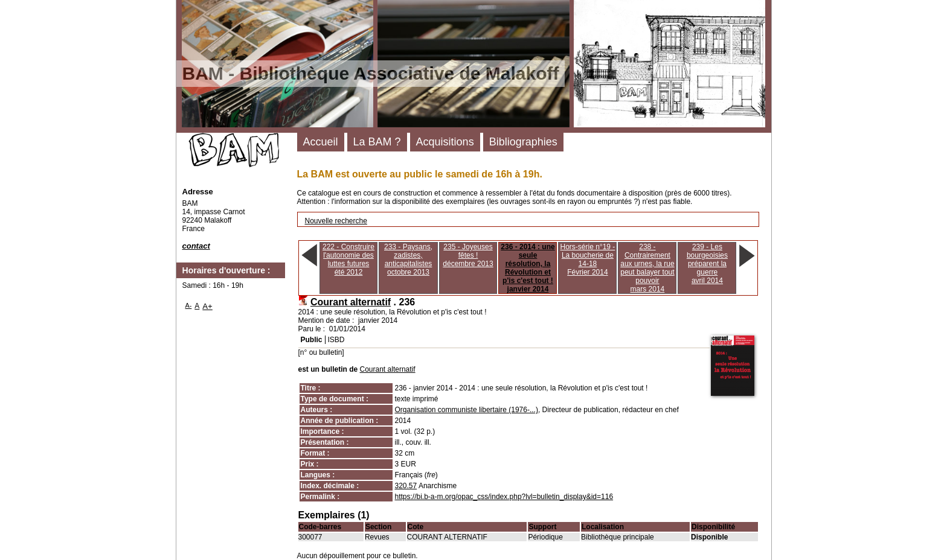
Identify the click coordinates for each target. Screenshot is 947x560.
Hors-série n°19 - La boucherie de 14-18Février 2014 (588, 259)
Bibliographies (523, 142)
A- (189, 305)
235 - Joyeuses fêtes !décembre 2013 (468, 255)
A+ (207, 306)
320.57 (406, 486)
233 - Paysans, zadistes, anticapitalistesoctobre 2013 (408, 259)
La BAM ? (377, 142)
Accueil (321, 142)
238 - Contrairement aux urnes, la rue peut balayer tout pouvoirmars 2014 (647, 268)
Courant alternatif (351, 302)
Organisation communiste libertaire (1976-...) (467, 410)
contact (196, 246)
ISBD (336, 340)
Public (312, 340)
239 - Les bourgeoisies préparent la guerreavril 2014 (707, 264)
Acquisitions (445, 142)
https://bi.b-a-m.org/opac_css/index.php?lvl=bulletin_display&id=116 (504, 497)
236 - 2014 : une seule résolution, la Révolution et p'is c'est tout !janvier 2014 (528, 268)
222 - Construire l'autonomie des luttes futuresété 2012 (348, 259)
